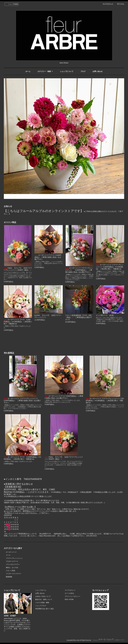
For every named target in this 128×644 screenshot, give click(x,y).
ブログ (83, 71)
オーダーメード (11, 552)
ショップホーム (41, 590)
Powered (108, 640)
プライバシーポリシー (72, 596)
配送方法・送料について (44, 599)
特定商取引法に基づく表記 (45, 609)
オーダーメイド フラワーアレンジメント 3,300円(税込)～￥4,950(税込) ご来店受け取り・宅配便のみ (110, 267)
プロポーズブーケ (12, 561)
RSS (66, 599)
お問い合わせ (98, 71)
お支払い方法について (43, 596)
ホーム (28, 71)
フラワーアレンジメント (14, 558)
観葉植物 (9, 577)
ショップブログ (41, 606)
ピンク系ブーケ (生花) (105, 315)
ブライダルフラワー (13, 564)
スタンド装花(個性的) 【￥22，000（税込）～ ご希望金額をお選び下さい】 (79, 317)
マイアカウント (108, 4)
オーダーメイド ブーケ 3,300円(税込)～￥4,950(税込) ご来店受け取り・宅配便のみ (18, 322)
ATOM (71, 599)
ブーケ (8, 555)
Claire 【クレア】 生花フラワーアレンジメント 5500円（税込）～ (18, 269)
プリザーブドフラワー (14, 574)
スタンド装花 (10, 571)
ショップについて (67, 71)
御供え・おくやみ (12, 568)
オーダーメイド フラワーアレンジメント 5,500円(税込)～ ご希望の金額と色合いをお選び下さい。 (79, 270)
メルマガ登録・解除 (42, 603)
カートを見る (69, 593)
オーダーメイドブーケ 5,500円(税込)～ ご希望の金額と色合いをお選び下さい (48, 257)
